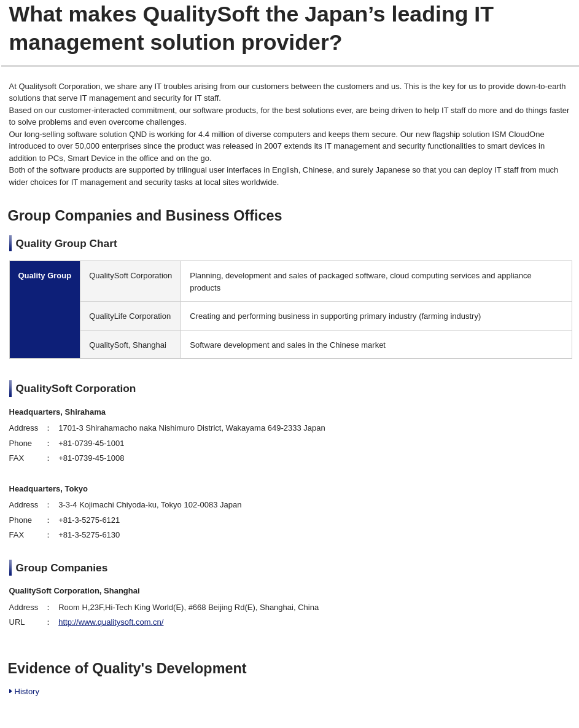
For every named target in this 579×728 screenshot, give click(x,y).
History (27, 691)
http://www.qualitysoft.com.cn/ (111, 622)
